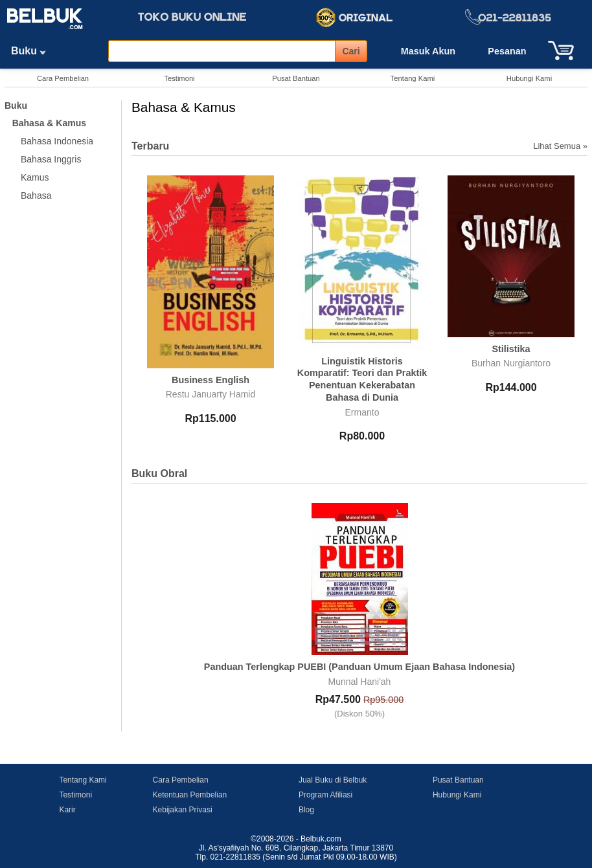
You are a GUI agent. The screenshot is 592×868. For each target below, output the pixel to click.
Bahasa (36, 195)
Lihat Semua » (560, 146)
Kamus (35, 177)
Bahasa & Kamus (49, 123)
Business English (211, 380)
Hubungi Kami (529, 78)
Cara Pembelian (63, 78)
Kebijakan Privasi (183, 810)
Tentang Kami (413, 78)
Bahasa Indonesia (57, 141)
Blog (306, 810)
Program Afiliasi (325, 795)
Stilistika (511, 349)
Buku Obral (159, 473)
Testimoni (179, 78)
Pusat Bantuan (296, 78)
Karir (67, 810)
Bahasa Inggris (51, 159)
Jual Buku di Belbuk (333, 780)
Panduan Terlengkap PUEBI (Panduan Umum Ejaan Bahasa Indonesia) (359, 667)
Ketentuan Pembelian (190, 795)
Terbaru (150, 146)
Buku (33, 51)
